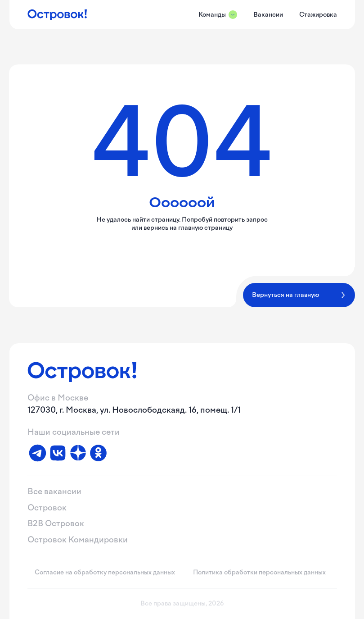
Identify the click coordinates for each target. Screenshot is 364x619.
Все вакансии (54, 492)
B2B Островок (56, 523)
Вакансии (268, 15)
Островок (47, 508)
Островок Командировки (78, 540)
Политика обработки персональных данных (259, 572)
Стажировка (318, 15)
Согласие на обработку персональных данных (105, 572)
